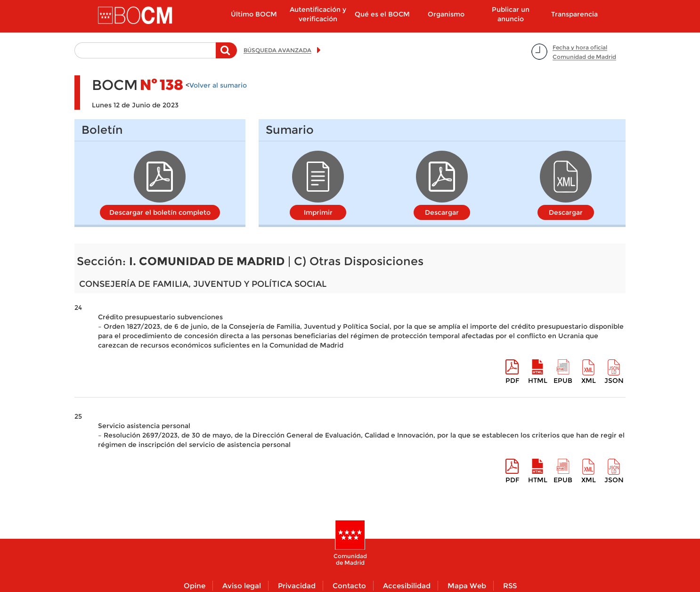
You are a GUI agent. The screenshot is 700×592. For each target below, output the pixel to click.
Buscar (226, 55)
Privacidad (297, 586)
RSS (510, 586)
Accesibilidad (407, 586)
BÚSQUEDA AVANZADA (277, 50)
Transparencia (574, 14)
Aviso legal (242, 586)
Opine (195, 586)
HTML (538, 381)
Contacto (349, 586)
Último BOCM (254, 14)
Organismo (446, 14)
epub (563, 381)
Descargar (442, 212)
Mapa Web (467, 586)
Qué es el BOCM (382, 14)
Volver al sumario (218, 85)
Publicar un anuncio (511, 14)
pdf (512, 381)
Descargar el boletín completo (160, 212)
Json (614, 381)
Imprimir (318, 212)
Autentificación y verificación (318, 14)
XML (589, 381)
